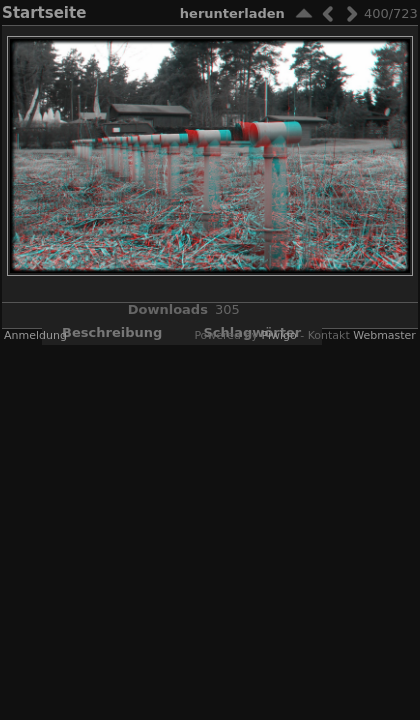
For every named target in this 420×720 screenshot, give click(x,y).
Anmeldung (35, 335)
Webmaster (384, 335)
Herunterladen (232, 13)
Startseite (44, 13)
